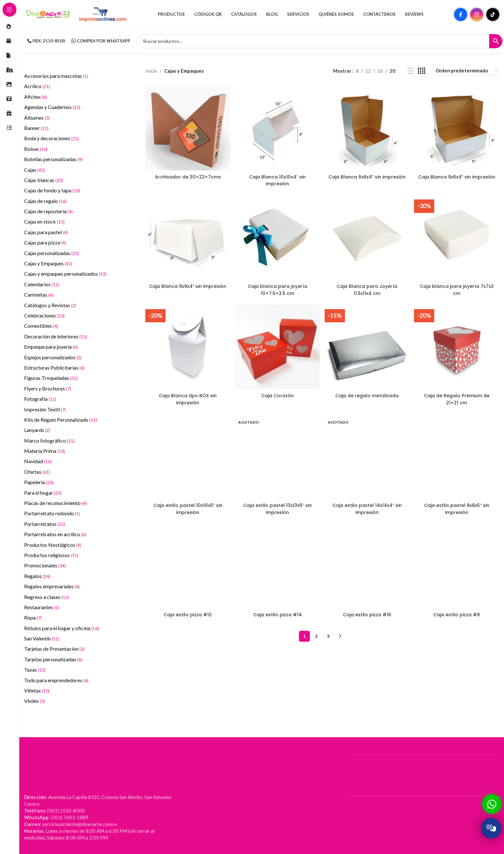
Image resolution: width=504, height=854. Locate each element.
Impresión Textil (45, 409)
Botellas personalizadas (53, 159)
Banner (36, 128)
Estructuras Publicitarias (54, 367)
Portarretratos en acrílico (55, 534)
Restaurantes (42, 607)
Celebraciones (44, 315)
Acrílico (37, 86)
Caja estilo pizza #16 (367, 613)
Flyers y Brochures (48, 388)
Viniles (35, 701)
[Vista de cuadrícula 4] (422, 71)
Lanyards (37, 430)
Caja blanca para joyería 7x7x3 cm (457, 288)
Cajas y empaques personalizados (65, 274)
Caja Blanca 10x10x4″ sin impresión (277, 179)
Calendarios (42, 284)
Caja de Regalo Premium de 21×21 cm (457, 398)
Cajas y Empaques (48, 263)
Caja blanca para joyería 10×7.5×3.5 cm (277, 288)
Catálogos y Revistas (50, 305)
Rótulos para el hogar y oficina (62, 628)
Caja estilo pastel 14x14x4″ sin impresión (367, 507)
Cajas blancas (44, 180)
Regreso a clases (47, 597)
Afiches (36, 97)
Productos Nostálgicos (53, 545)
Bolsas (36, 149)
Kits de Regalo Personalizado (61, 420)
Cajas (35, 170)
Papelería (39, 482)
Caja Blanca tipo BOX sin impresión (187, 398)
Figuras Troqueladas (51, 378)
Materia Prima (45, 451)
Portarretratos (45, 524)
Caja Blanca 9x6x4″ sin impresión (457, 179)
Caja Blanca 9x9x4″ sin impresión (187, 288)
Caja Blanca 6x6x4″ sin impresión (367, 179)
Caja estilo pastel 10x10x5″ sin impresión (187, 507)
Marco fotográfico (49, 441)
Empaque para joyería (51, 347)
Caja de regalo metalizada (367, 394)
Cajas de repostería (48, 211)
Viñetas (37, 690)
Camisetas (39, 294)
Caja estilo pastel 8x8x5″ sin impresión (457, 507)
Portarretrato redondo (52, 513)
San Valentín (42, 638)
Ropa (33, 617)
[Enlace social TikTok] (493, 14)
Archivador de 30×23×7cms (187, 175)
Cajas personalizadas (52, 253)
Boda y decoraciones (51, 138)
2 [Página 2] (316, 634)
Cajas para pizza (45, 242)
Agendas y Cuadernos (52, 107)
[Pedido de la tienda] (467, 71)
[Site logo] (48, 14)
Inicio (151, 71)
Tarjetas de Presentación (54, 649)
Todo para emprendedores (56, 680)
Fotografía (40, 399)
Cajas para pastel (46, 232)
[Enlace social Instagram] (477, 14)
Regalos (37, 576)
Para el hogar (43, 493)
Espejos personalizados (53, 357)
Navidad (38, 461)
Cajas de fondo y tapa (52, 190)
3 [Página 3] (328, 634)
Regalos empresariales (52, 586)
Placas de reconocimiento (55, 503)
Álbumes (37, 118)
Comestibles (41, 326)
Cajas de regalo (45, 201)
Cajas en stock (44, 221)
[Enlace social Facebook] (461, 14)
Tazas (35, 670)
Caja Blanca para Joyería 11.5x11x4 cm (367, 288)
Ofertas (37, 472)
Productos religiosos (51, 555)
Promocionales (45, 565)
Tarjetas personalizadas (53, 659)
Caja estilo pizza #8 (457, 613)
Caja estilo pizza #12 (187, 613)
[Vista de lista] (410, 71)
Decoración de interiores (56, 336)
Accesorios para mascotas (56, 76)
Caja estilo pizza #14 (277, 613)
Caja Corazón (277, 394)
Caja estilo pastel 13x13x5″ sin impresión (277, 507)
